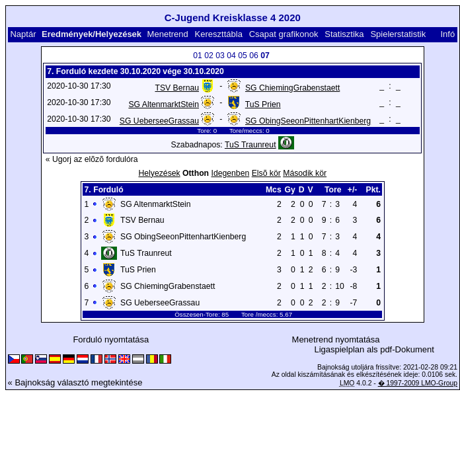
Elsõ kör (266, 173)
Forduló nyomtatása (111, 339)
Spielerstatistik (398, 34)
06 (254, 56)
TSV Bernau (177, 88)
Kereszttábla (219, 34)
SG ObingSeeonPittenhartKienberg (308, 121)
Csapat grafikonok (284, 34)
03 (220, 56)
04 (231, 56)
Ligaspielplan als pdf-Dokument (374, 349)
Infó (447, 34)
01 (198, 56)
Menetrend (168, 34)
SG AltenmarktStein (164, 104)
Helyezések (159, 173)
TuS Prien (263, 104)
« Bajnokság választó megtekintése (75, 382)
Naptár (23, 34)
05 (243, 56)
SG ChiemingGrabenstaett (292, 88)
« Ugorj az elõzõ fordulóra (92, 159)
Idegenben (230, 173)
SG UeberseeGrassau (159, 121)
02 (209, 56)
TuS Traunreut (250, 145)
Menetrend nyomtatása (336, 339)
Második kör (305, 173)
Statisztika (344, 34)
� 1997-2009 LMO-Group (418, 383)
